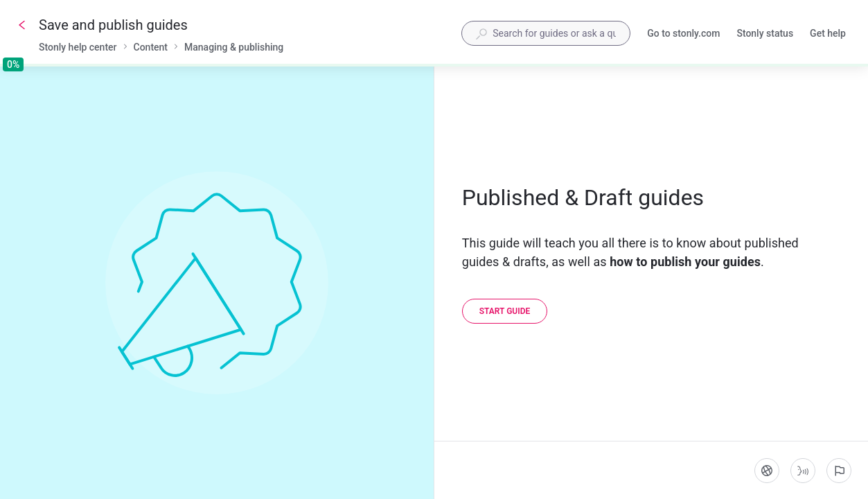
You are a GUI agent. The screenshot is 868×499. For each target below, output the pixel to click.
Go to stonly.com (683, 35)
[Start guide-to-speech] (803, 471)
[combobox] (546, 33)
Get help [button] (828, 33)
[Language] (767, 471)
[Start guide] (505, 311)
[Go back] (22, 25)
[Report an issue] (839, 471)
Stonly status (765, 35)
